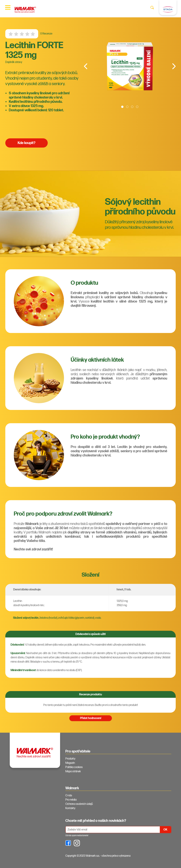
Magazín (70, 763)
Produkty (70, 759)
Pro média (71, 800)
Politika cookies (74, 767)
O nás (69, 796)
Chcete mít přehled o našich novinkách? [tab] (96, 821)
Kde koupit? (27, 143)
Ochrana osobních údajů (79, 804)
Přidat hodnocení (91, 718)
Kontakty (70, 808)
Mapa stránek (73, 771)
